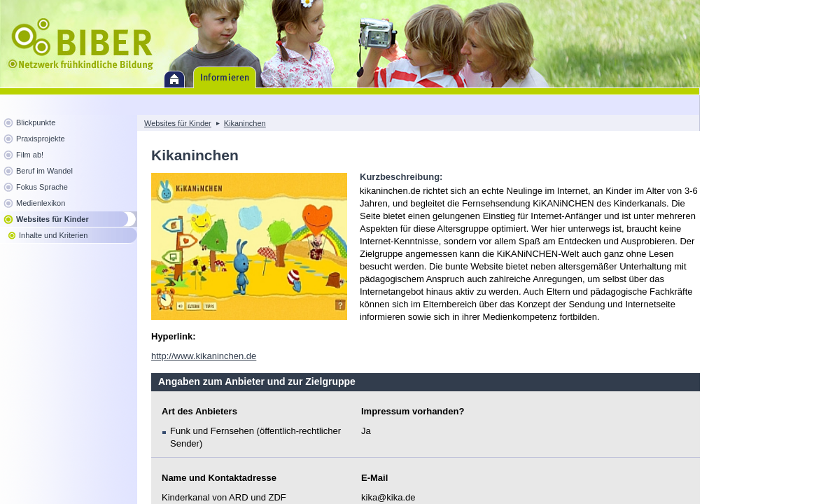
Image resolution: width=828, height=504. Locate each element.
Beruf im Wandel (44, 171)
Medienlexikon (41, 203)
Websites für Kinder (52, 219)
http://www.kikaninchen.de (204, 356)
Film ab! (30, 155)
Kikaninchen (245, 123)
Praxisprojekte (41, 139)
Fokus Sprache (42, 187)
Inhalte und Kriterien (53, 235)
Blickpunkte (36, 122)
